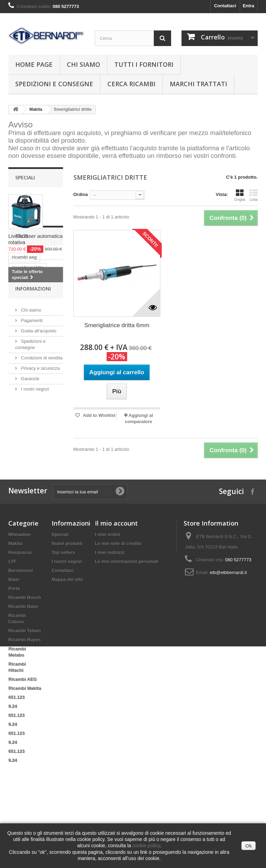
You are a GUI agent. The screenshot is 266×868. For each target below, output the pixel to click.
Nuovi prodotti (67, 607)
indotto (19, 376)
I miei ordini (108, 598)
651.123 (16, 761)
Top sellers (63, 616)
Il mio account (116, 587)
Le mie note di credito (118, 607)
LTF (12, 625)
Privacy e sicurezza (40, 490)
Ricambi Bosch (25, 661)
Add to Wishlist (99, 415)
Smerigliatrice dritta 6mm (117, 325)
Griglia (240, 195)
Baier (14, 643)
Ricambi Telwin (25, 695)
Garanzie (29, 500)
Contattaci (225, 6)
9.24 (13, 770)
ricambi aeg (24, 324)
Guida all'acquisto (38, 452)
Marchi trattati (198, 84)
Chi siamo (83, 64)
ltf (36, 355)
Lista (254, 195)
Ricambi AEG (23, 743)
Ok (249, 846)
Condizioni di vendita (41, 479)
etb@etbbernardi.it (228, 637)
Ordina (81, 194)
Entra (249, 6)
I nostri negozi (34, 511)
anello (18, 386)
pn (38, 376)
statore (40, 386)
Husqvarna (20, 616)
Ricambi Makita (25, 752)
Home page (34, 64)
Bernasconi (21, 634)
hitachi (19, 355)
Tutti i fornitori (144, 64)
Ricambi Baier (23, 670)
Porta (14, 652)
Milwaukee (20, 598)
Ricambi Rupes (25, 704)
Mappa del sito (67, 643)
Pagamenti (31, 442)
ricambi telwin (27, 365)
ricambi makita (28, 334)
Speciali (25, 177)
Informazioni (33, 413)
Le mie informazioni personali (127, 625)
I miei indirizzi (110, 616)
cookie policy (146, 845)
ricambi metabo (28, 345)
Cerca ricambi (131, 84)
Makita (36, 109)
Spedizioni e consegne (54, 84)
